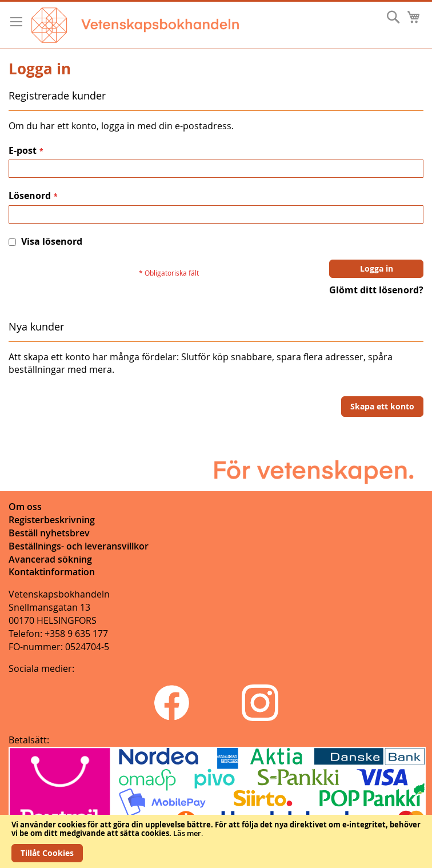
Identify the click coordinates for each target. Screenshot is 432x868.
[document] (216, 841)
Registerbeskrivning (52, 520)
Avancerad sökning (50, 559)
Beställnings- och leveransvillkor (79, 546)
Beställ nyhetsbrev (49, 533)
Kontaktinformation (52, 572)
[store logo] (135, 25)
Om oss (25, 507)
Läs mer (187, 833)
